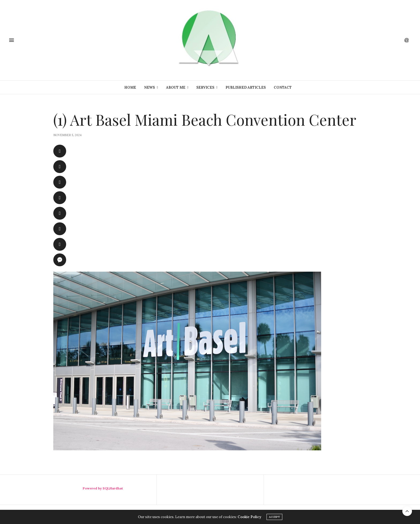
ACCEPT (274, 517)
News (149, 87)
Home (130, 87)
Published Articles (246, 87)
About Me (176, 87)
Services (205, 87)
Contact (283, 87)
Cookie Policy (249, 517)
